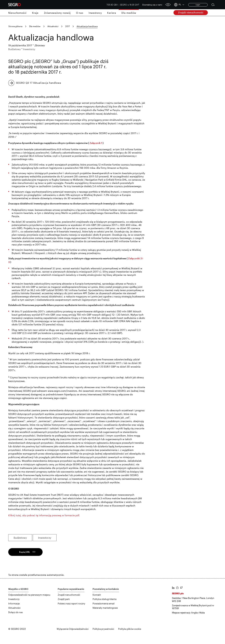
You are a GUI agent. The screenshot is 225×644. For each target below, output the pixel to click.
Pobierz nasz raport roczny (71, 604)
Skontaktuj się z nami (152, 5)
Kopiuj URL (25, 552)
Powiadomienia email (103, 604)
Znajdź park (64, 599)
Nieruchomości (17, 13)
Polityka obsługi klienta (105, 599)
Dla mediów (129, 13)
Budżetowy (20, 538)
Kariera (112, 13)
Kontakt (97, 595)
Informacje (14, 604)
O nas (80, 13)
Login (198, 5)
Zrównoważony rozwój (57, 13)
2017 (67, 26)
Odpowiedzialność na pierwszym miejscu (29, 595)
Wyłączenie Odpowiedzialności (73, 629)
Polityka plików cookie (130, 629)
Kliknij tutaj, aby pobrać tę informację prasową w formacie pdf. (44, 515)
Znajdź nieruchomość (191, 12)
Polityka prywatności (103, 629)
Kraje (35, 13)
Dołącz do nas (15, 612)
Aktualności (53, 26)
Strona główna (15, 26)
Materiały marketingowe (105, 608)
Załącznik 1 (96, 143)
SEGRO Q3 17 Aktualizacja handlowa (39, 83)
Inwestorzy (95, 13)
